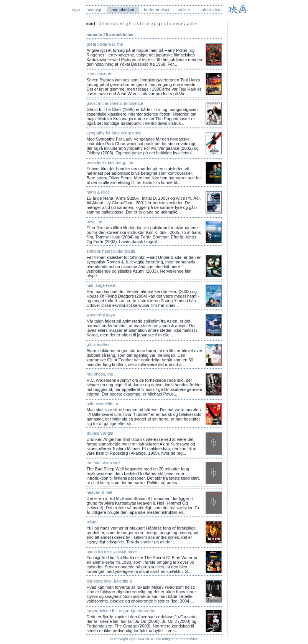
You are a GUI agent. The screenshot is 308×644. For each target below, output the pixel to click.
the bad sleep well (104, 463)
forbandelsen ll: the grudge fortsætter (121, 611)
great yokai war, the (105, 44)
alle (194, 23)
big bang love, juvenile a (109, 581)
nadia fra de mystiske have (112, 551)
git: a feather (98, 344)
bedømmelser (157, 10)
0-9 (102, 23)
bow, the (95, 222)
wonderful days (101, 315)
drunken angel (100, 433)
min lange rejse (101, 285)
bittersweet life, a (103, 404)
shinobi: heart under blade (111, 251)
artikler (184, 10)
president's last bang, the (110, 162)
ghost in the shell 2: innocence (115, 103)
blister (92, 522)
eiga (76, 10)
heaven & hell (100, 492)
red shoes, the (100, 374)
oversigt (94, 10)
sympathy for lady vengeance (114, 133)
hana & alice (98, 192)
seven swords (100, 74)
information (211, 10)
